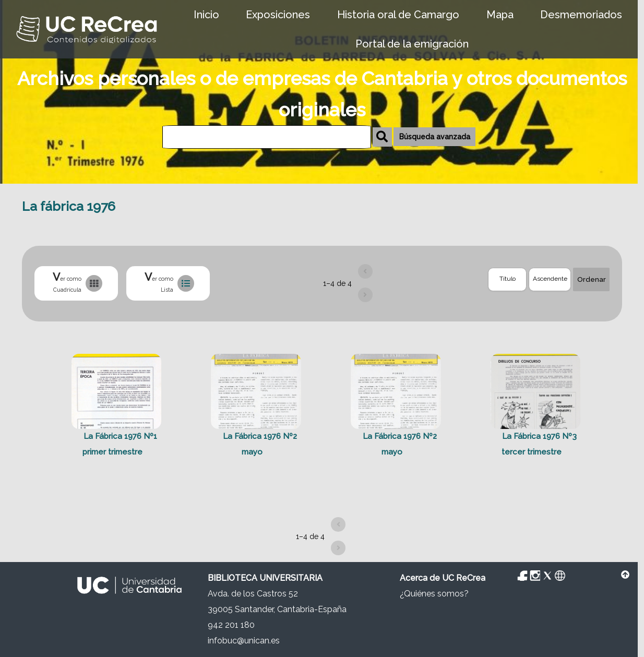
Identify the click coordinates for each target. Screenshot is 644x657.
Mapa (500, 15)
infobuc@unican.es (244, 641)
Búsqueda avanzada (435, 137)
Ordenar (592, 279)
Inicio (206, 15)
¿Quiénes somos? (434, 594)
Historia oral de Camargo (398, 15)
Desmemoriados (581, 15)
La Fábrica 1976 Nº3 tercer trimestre (539, 445)
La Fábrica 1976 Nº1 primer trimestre (120, 445)
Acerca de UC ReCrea (443, 578)
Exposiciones (278, 15)
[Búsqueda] (267, 137)
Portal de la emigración (412, 44)
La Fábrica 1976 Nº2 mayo (260, 445)
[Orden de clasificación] (550, 279)
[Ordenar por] (507, 279)
